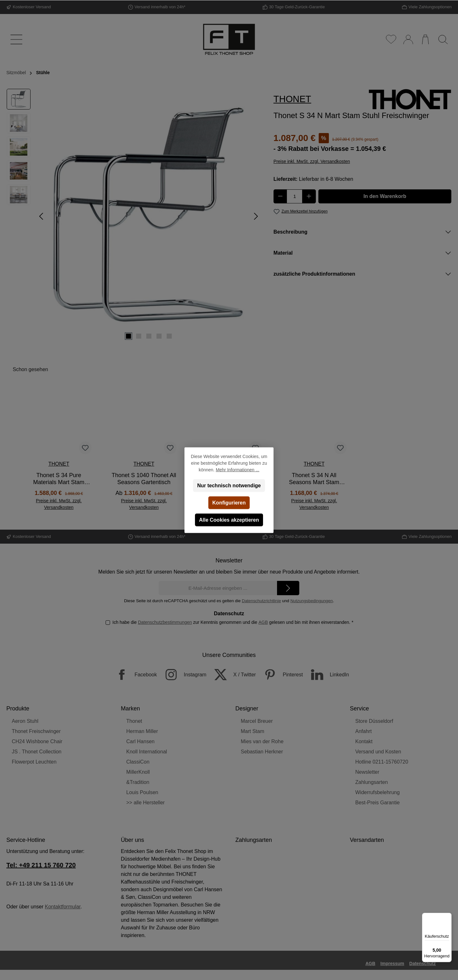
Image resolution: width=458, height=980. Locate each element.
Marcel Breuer (257, 721)
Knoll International (147, 752)
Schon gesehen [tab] (30, 369)
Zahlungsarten (371, 782)
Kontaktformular (63, 907)
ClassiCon (138, 762)
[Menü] (15, 39)
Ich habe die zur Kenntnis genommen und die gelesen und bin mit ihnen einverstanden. (233, 622)
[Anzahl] (295, 196)
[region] (134, 216)
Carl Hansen (140, 741)
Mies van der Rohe (262, 741)
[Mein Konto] (408, 39)
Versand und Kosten (378, 752)
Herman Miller (142, 731)
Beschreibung (291, 232)
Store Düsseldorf (374, 721)
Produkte (18, 709)
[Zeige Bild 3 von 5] (149, 336)
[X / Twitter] (232, 675)
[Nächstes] (256, 216)
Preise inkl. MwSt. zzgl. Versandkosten (312, 161)
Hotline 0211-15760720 (382, 762)
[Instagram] (182, 675)
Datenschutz (423, 963)
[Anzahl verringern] (280, 196)
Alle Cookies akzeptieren (229, 520)
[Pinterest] (280, 675)
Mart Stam (253, 731)
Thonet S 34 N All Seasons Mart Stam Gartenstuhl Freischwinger (314, 479)
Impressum (392, 963)
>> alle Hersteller (146, 803)
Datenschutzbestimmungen (165, 622)
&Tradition (138, 782)
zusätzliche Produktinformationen (314, 274)
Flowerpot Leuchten (34, 762)
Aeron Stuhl (25, 721)
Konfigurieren (229, 502)
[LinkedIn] (327, 675)
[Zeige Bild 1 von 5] (128, 336)
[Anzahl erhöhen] (309, 196)
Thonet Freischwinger (36, 731)
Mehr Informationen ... (237, 469)
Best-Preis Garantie (378, 803)
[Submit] (288, 588)
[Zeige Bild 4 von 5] (159, 336)
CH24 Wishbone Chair (37, 741)
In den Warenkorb (385, 196)
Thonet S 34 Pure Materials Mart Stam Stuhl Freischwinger (59, 479)
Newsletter (367, 772)
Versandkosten (242, 976)
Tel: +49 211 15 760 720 (41, 865)
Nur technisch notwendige (229, 485)
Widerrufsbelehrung (378, 792)
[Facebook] (133, 675)
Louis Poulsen (142, 792)
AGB (263, 622)
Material (283, 253)
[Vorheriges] (42, 216)
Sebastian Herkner (262, 752)
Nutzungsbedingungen (312, 601)
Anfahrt (364, 731)
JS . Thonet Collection (37, 752)
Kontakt (364, 741)
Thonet (134, 721)
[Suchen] (443, 39)
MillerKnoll (138, 772)
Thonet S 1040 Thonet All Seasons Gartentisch (144, 479)
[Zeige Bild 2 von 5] (139, 336)
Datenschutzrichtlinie (261, 601)
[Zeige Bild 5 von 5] (169, 336)
